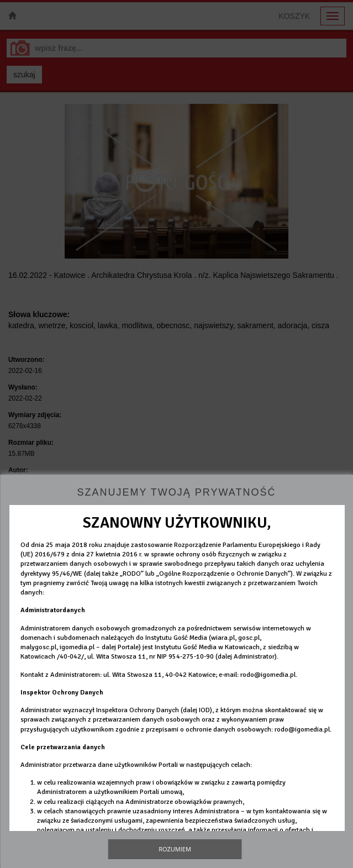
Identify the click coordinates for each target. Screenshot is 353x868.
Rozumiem (175, 849)
